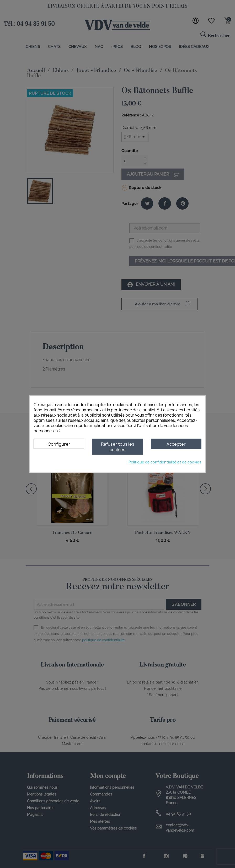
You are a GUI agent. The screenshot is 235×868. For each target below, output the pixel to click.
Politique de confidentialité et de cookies (165, 462)
